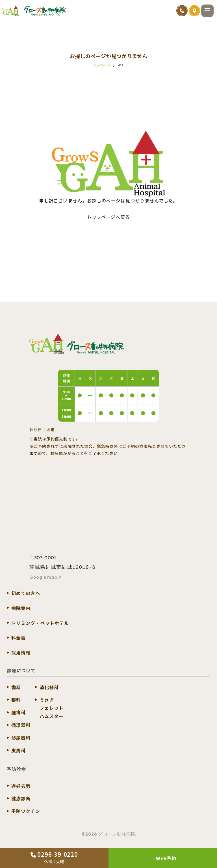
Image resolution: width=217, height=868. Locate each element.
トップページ (102, 65)
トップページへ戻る (109, 217)
